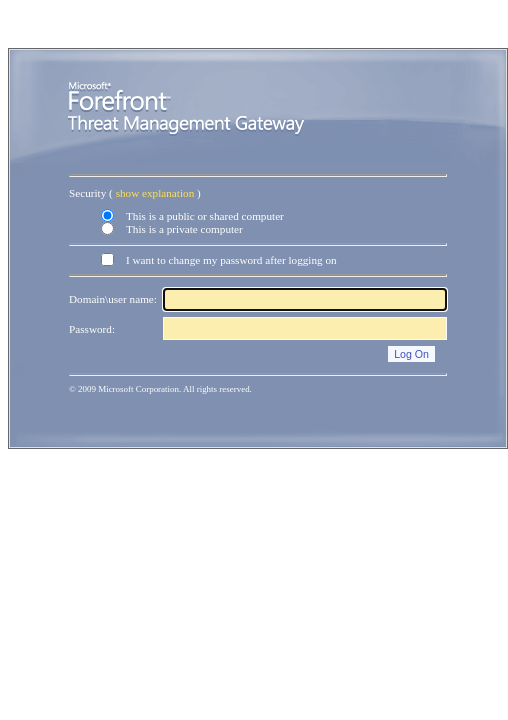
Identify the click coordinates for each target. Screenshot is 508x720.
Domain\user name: (113, 299)
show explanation (155, 193)
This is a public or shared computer (205, 216)
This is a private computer (184, 229)
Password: (92, 329)
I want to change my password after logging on (231, 260)
